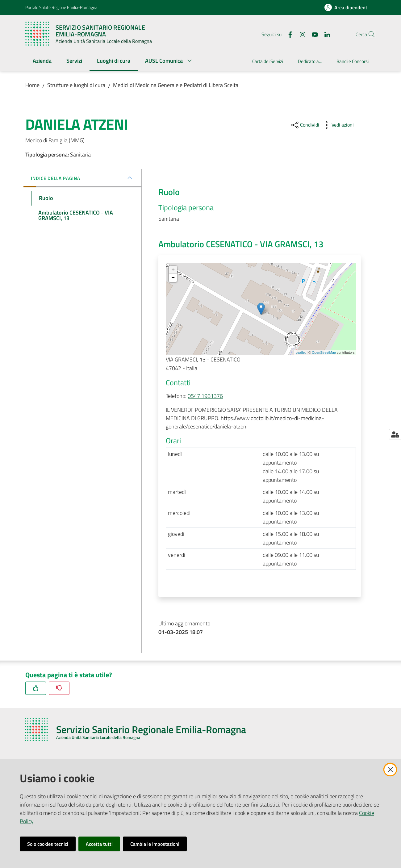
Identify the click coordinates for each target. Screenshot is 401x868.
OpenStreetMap (324, 353)
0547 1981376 (205, 396)
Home (32, 85)
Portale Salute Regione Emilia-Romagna (61, 7)
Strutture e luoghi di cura (76, 85)
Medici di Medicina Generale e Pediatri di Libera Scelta (176, 85)
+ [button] (173, 270)
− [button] (173, 278)
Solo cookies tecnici (48, 844)
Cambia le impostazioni (155, 844)
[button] (369, 34)
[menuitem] (42, 61)
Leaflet (301, 353)
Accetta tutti (99, 844)
